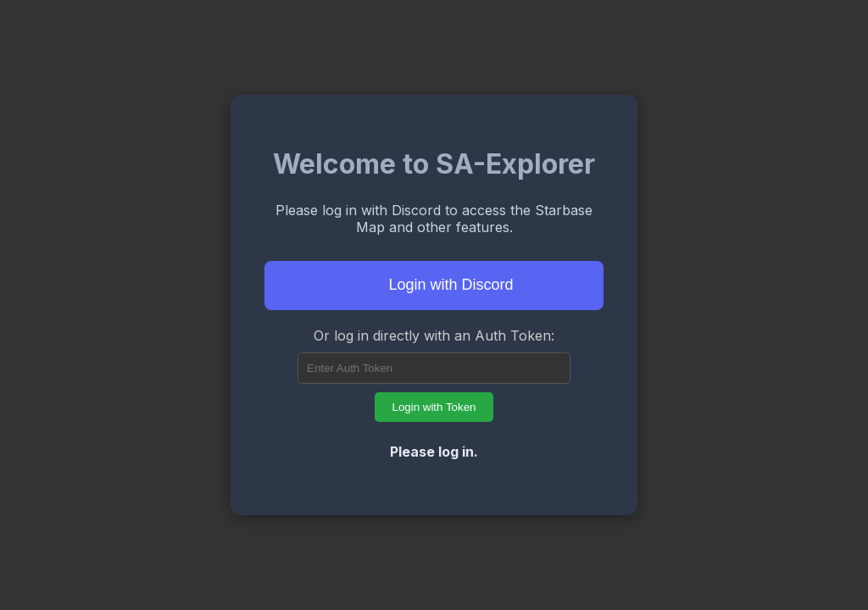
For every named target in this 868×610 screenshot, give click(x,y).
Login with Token (434, 407)
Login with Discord (434, 286)
